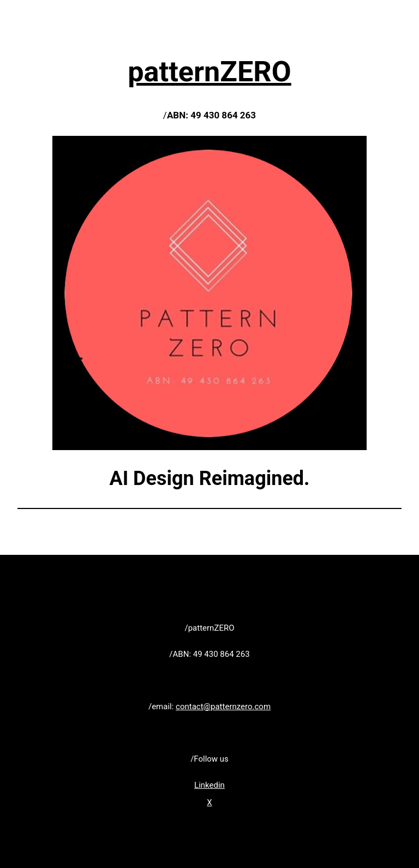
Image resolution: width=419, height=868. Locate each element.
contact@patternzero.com (223, 707)
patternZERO (209, 72)
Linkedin (209, 785)
